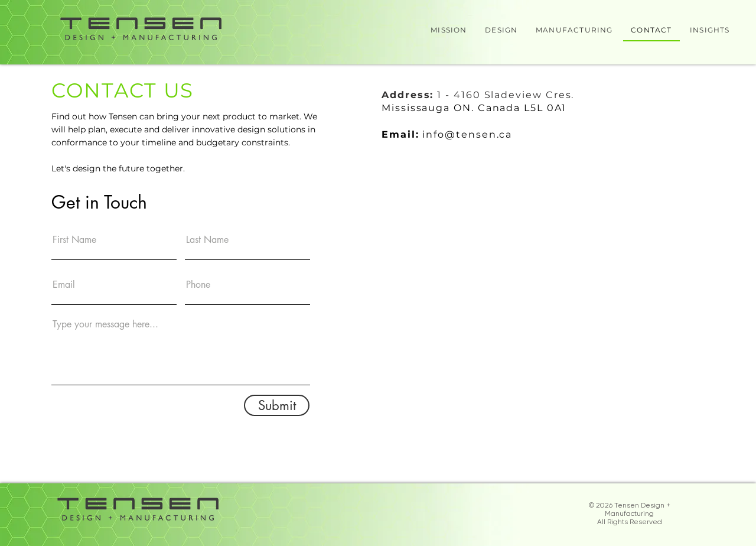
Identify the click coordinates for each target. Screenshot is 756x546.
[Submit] (277, 405)
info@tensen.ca (467, 134)
